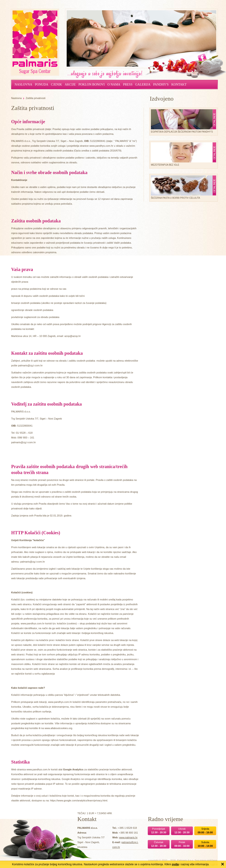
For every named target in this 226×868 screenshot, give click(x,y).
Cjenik (56, 85)
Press (128, 85)
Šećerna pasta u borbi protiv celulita (182, 187)
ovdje (175, 864)
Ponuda (42, 85)
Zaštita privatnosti (36, 98)
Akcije (70, 85)
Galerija (143, 85)
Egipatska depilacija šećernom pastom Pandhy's (182, 121)
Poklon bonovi (92, 85)
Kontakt (179, 85)
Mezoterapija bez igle (182, 154)
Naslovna (23, 85)
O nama (114, 85)
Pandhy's (161, 85)
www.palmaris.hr (128, 837)
